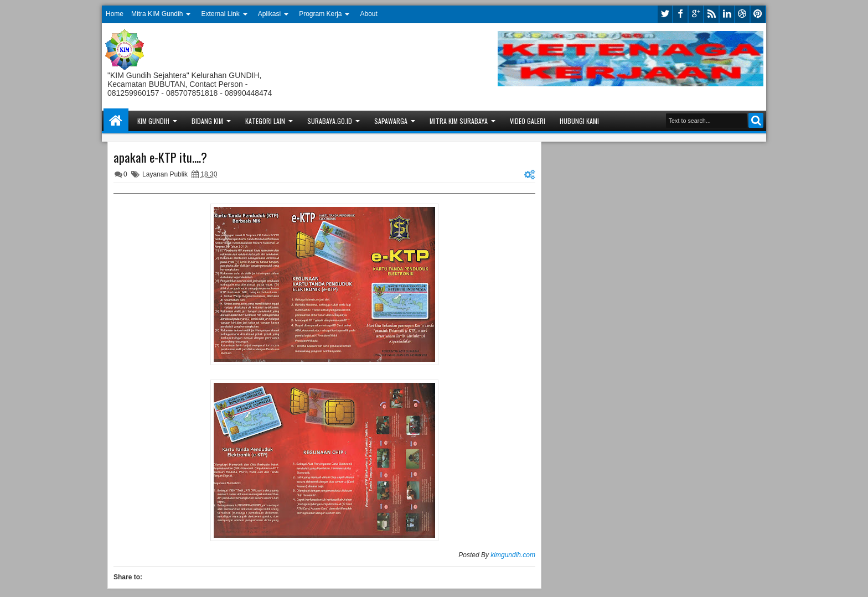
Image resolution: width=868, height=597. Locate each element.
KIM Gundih (153, 121)
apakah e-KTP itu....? (160, 157)
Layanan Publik (165, 174)
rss (711, 14)
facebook (680, 14)
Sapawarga (391, 121)
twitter (665, 14)
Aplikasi (269, 14)
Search (756, 120)
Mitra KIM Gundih (157, 14)
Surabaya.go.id (330, 121)
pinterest (758, 14)
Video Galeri (528, 121)
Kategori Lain (265, 121)
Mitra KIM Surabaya (459, 121)
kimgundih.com (513, 555)
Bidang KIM (207, 121)
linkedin (727, 14)
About (369, 14)
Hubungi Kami (579, 121)
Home (115, 14)
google (696, 14)
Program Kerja (320, 14)
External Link (220, 14)
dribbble (742, 14)
